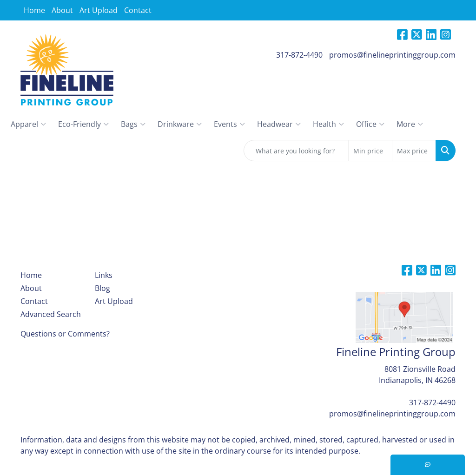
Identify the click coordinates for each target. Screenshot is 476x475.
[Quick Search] (296, 151)
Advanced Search (51, 314)
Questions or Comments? (65, 334)
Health (328, 124)
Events (229, 124)
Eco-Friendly (83, 124)
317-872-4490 (299, 55)
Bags (133, 124)
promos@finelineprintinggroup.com (392, 55)
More (410, 124)
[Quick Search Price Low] (370, 151)
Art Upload (99, 10)
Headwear (279, 124)
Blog (102, 288)
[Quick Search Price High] (414, 151)
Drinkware (180, 124)
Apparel (28, 124)
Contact (138, 10)
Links (104, 275)
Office (370, 124)
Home (34, 10)
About (62, 10)
